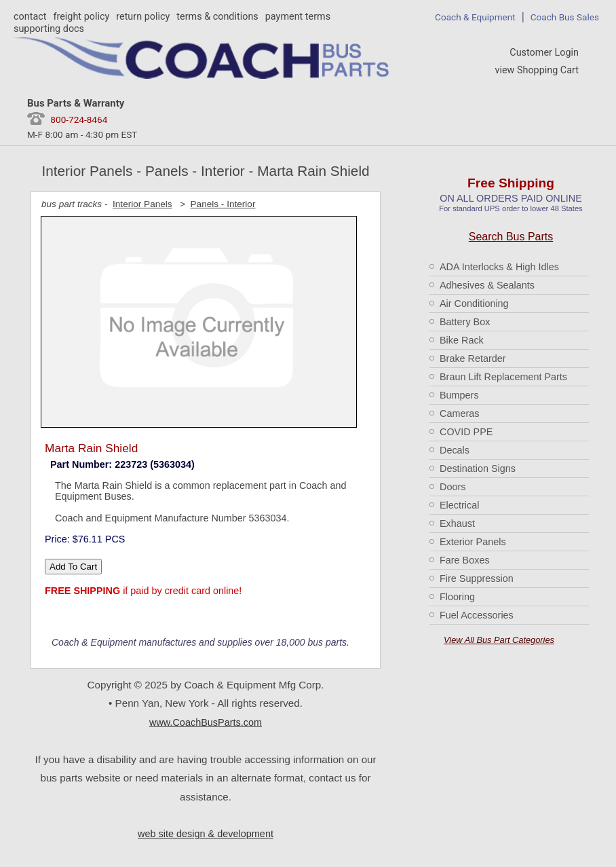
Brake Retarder (473, 358)
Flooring (457, 597)
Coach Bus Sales (565, 17)
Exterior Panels (473, 542)
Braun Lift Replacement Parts (503, 377)
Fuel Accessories (477, 615)
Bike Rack (462, 340)
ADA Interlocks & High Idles (499, 267)
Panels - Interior (223, 204)
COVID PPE (466, 432)
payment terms (298, 17)
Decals (455, 450)
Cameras (459, 413)
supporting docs (49, 29)
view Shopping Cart (537, 70)
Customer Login (544, 53)
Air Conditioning (474, 303)
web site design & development (206, 834)
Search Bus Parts (511, 237)
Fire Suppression (477, 578)
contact (30, 17)
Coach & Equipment (475, 17)
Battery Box (465, 322)
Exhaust (457, 523)
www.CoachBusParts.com (206, 722)
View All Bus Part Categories (499, 640)
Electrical (459, 505)
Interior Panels (142, 204)
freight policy (81, 17)
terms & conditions (217, 17)
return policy (143, 17)
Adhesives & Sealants (487, 285)
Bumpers (459, 395)
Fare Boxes (465, 560)
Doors (453, 487)
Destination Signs (478, 468)
